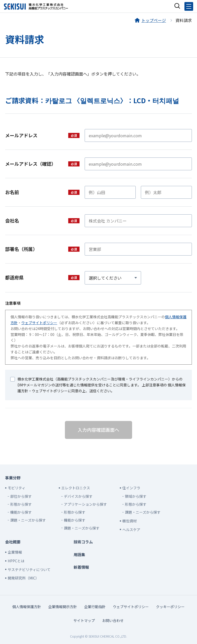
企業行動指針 (95, 607)
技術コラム (83, 542)
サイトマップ (84, 620)
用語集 (79, 555)
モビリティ (17, 488)
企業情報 (15, 552)
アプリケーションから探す (85, 504)
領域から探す (136, 496)
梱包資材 (130, 521)
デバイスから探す (78, 496)
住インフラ (131, 488)
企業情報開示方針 (63, 607)
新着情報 (81, 567)
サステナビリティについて (29, 569)
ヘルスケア (131, 530)
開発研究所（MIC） (23, 578)
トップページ (154, 20)
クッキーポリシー (170, 607)
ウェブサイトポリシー (39, 323)
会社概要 (13, 542)
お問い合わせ (113, 620)
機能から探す (21, 512)
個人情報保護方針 (27, 607)
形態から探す (21, 504)
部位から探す (21, 496)
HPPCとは (16, 561)
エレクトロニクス (76, 488)
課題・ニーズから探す (28, 520)
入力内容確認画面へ (98, 430)
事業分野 (13, 478)
